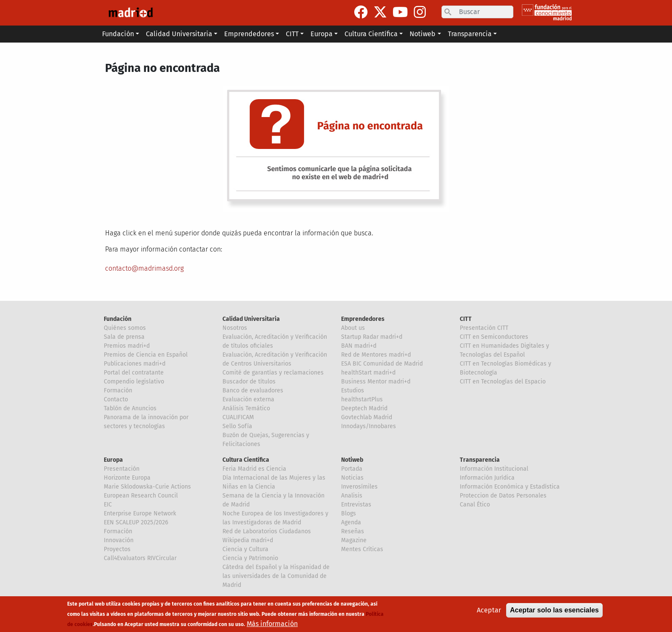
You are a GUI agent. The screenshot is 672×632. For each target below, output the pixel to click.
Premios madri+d (127, 346)
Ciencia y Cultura (245, 549)
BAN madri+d (359, 346)
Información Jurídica (487, 478)
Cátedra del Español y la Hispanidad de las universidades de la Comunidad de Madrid (276, 576)
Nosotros (235, 328)
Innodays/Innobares (369, 426)
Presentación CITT (484, 328)
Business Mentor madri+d (376, 382)
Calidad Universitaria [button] (179, 34)
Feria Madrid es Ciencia (254, 469)
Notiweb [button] (423, 34)
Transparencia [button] (470, 34)
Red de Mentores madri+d (376, 355)
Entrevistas (356, 505)
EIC (108, 505)
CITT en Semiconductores (494, 337)
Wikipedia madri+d (248, 540)
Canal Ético (475, 505)
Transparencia (480, 460)
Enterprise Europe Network (140, 513)
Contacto (116, 399)
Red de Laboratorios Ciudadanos (267, 531)
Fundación (118, 319)
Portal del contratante (134, 373)
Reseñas (353, 531)
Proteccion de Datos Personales (503, 496)
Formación (118, 390)
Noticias (352, 478)
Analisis (352, 496)
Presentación (122, 469)
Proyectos (117, 549)
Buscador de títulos (249, 382)
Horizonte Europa (127, 478)
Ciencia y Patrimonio (250, 558)
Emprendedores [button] (249, 34)
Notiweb (352, 460)
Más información (272, 624)
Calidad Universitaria (251, 319)
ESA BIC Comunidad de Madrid (382, 364)
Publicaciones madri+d (135, 364)
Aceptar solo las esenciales (554, 610)
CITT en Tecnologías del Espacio (503, 382)
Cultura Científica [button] (371, 34)
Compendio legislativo (134, 382)
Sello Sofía (237, 426)
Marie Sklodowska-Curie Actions (147, 487)
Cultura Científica (246, 460)
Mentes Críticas (362, 549)
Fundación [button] (118, 34)
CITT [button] (292, 34)
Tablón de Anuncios (130, 408)
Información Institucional (494, 469)
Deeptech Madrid (364, 408)
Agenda (351, 522)
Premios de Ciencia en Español (146, 355)
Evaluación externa (248, 399)
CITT (466, 319)
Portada (352, 469)
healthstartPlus (362, 399)
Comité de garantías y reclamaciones (273, 373)
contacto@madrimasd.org (144, 268)
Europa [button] (322, 34)
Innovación (119, 540)
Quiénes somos (125, 328)
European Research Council (141, 496)
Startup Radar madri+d (372, 337)
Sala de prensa (124, 337)
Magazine (354, 540)
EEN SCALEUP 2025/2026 (136, 522)
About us (353, 328)
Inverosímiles (359, 487)
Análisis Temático (246, 408)
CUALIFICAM (238, 417)
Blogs (349, 513)
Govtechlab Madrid (367, 417)
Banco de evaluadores (253, 390)
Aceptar (489, 610)
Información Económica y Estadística (510, 487)
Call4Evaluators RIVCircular (140, 558)
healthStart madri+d (368, 373)
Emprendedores (363, 319)
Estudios (353, 390)
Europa (113, 460)
